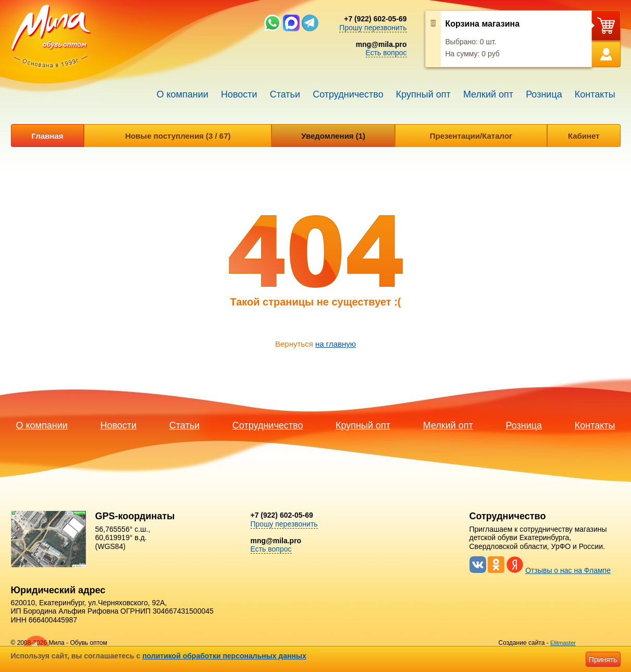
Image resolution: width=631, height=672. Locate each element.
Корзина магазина (483, 24)
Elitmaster (563, 643)
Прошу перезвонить (373, 28)
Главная (47, 136)
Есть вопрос (386, 53)
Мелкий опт (488, 94)
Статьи (285, 94)
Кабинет (584, 136)
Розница (544, 94)
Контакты (595, 94)
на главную (336, 344)
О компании (183, 94)
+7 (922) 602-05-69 (375, 19)
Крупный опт (423, 94)
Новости (239, 94)
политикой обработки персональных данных (224, 656)
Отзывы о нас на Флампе (568, 570)
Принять (603, 659)
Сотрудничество (348, 94)
